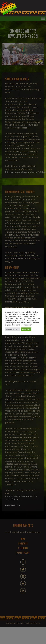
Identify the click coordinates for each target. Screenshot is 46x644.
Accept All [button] (26, 329)
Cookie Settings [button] (12, 329)
